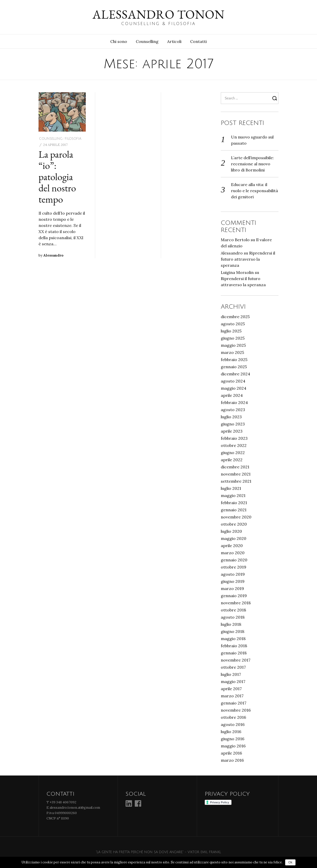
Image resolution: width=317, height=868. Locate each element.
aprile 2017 (231, 689)
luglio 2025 (231, 331)
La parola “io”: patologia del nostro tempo (57, 177)
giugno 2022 (233, 453)
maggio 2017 (233, 681)
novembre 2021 (236, 474)
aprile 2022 (232, 460)
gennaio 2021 (234, 510)
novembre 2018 (236, 603)
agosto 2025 (233, 324)
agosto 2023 (233, 410)
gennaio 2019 (234, 596)
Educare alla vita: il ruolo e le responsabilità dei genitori (254, 191)
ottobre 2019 (234, 567)
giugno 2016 (233, 739)
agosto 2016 (233, 724)
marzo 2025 (232, 352)
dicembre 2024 (235, 374)
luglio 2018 (231, 624)
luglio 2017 (231, 674)
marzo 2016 (232, 760)
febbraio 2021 (234, 503)
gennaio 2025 (234, 367)
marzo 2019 (232, 588)
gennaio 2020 (234, 560)
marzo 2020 (233, 553)
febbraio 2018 (234, 646)
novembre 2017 (236, 660)
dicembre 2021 (235, 467)
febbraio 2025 (234, 360)
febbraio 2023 (234, 438)
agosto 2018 (233, 617)
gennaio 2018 (234, 653)
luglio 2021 (231, 488)
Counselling (147, 41)
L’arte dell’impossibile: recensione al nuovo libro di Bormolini (252, 164)
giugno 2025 (233, 338)
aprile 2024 (232, 395)
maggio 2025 (233, 345)
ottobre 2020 (234, 524)
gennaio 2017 (234, 703)
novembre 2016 (236, 710)
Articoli (174, 41)
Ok (290, 862)
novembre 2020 (236, 517)
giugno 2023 (233, 424)
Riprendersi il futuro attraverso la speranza (248, 259)
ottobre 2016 (233, 717)
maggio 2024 (234, 388)
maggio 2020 (234, 538)
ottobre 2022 (234, 445)
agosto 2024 (233, 381)
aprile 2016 (231, 753)
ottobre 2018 (233, 610)
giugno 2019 (233, 581)
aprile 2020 (232, 546)
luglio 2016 (231, 732)
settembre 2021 (236, 481)
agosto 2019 (233, 574)
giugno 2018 (233, 631)
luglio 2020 (231, 531)
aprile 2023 (232, 431)
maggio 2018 (233, 639)
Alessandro (53, 255)
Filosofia (73, 139)
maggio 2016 (233, 746)
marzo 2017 (232, 696)
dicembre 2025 (235, 317)
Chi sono (119, 41)
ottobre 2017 (233, 667)
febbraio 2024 (234, 402)
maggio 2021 (233, 495)
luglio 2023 (231, 417)
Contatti (198, 41)
